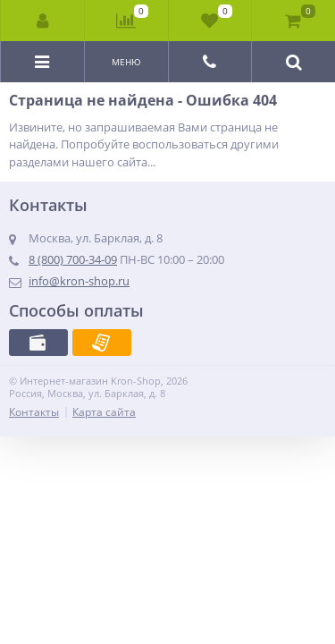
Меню (126, 62)
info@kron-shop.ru (79, 281)
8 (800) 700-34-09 (73, 259)
